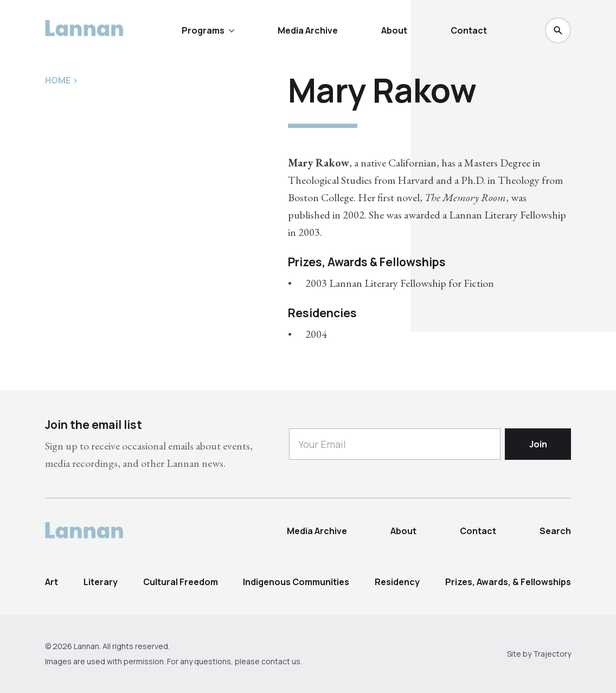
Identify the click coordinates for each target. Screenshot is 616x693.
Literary (101, 582)
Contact (469, 30)
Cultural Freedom (181, 582)
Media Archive (308, 30)
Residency (397, 582)
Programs (208, 30)
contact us (281, 661)
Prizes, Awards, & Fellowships (508, 582)
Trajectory (552, 654)
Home (58, 80)
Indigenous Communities (296, 582)
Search (555, 531)
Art (52, 582)
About (394, 30)
